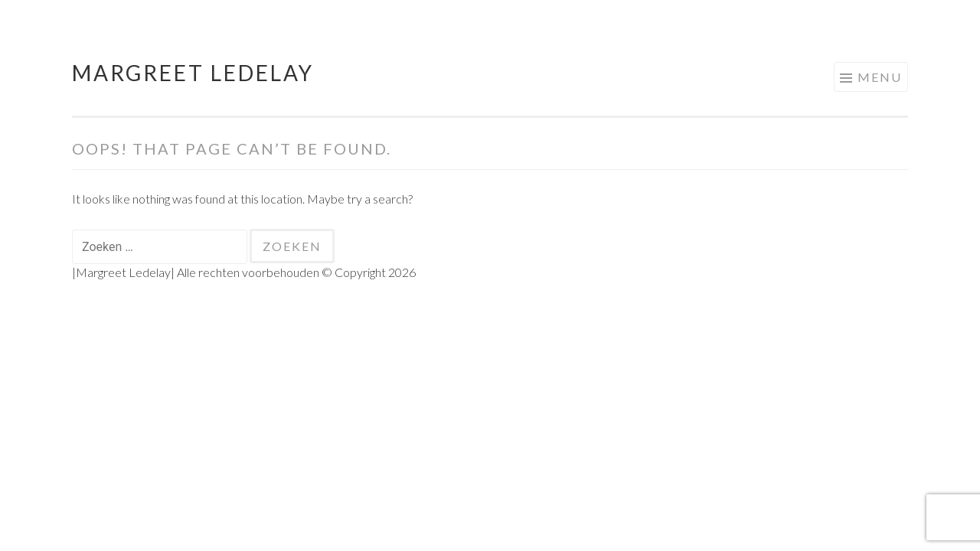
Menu (880, 77)
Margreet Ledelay (193, 73)
